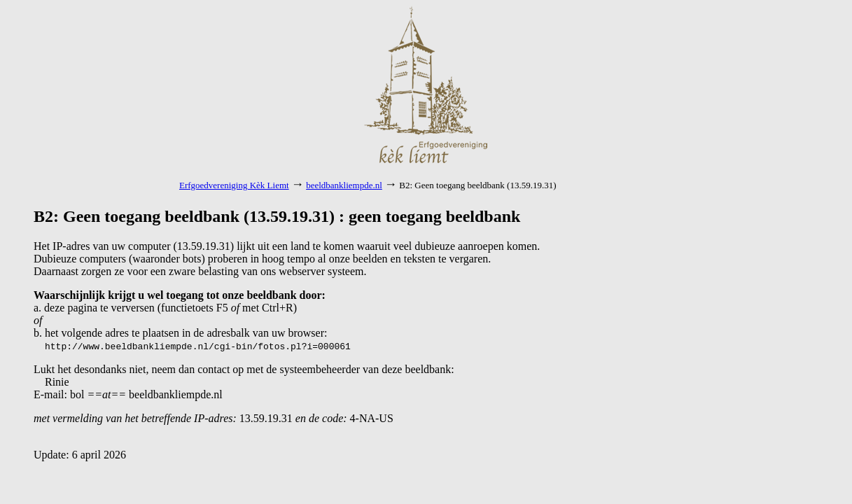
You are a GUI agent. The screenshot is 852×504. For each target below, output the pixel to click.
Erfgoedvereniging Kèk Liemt (234, 185)
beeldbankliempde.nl (344, 185)
